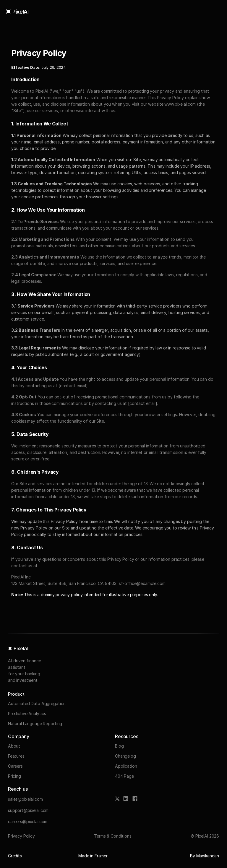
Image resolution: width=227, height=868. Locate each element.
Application (126, 766)
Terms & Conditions (113, 836)
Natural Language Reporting (35, 724)
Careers (15, 766)
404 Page (124, 776)
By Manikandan (205, 856)
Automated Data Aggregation (37, 703)
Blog (119, 746)
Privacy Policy (21, 836)
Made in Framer (93, 856)
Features (16, 756)
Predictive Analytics (27, 713)
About (14, 746)
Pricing (14, 776)
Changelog (125, 756)
